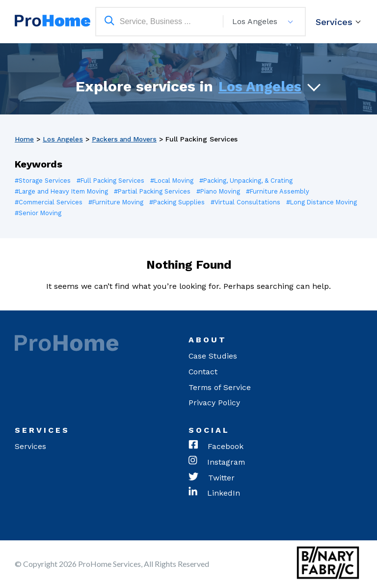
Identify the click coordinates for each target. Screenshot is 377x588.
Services (334, 22)
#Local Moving (175, 181)
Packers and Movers (127, 139)
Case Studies (213, 356)
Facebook (216, 447)
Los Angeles (260, 86)
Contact (203, 372)
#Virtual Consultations (250, 202)
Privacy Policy (214, 403)
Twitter (212, 478)
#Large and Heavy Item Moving (63, 191)
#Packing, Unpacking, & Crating (250, 181)
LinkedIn (214, 494)
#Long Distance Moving (51, 213)
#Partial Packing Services (156, 191)
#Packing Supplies (181, 202)
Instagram (217, 463)
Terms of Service (220, 387)
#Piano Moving (223, 191)
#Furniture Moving (119, 202)
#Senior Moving (117, 213)
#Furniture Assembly (284, 191)
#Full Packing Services (112, 181)
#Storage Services (43, 181)
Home (25, 139)
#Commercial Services (50, 202)
